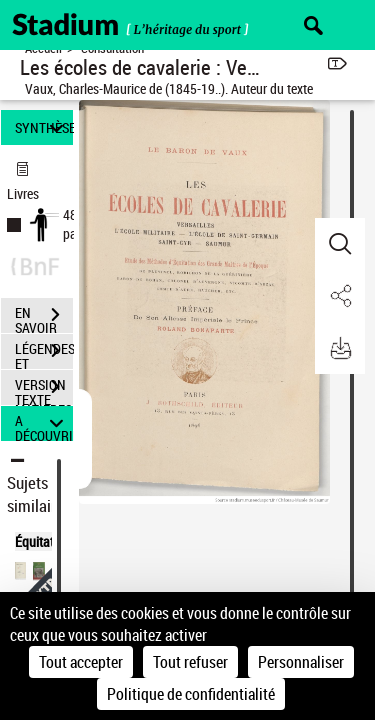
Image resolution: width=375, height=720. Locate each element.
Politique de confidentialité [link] (191, 694)
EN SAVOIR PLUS (44, 317)
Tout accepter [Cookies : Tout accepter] (81, 662)
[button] (340, 244)
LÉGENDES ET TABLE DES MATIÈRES (44, 353)
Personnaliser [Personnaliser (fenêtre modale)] (301, 662)
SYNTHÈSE (44, 127)
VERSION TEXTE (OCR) (44, 389)
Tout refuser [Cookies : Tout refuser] (190, 662)
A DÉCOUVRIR (44, 423)
